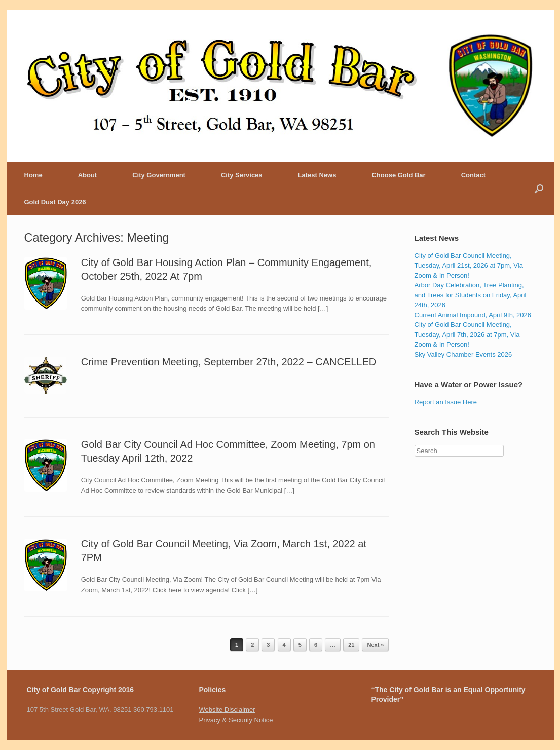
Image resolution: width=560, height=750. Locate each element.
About (88, 175)
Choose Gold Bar (398, 175)
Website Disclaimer (227, 710)
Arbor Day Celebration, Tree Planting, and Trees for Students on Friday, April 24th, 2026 (471, 295)
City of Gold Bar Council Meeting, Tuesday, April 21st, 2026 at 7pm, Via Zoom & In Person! (469, 266)
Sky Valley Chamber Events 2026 (463, 354)
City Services (242, 175)
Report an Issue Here (446, 402)
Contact (473, 175)
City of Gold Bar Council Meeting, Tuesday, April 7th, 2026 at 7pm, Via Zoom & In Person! (467, 334)
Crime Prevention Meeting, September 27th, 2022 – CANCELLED (229, 362)
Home (33, 175)
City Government (159, 175)
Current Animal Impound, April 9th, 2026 (473, 315)
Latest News (317, 175)
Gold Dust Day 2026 (55, 202)
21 (351, 645)
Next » (375, 645)
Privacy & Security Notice (236, 720)
